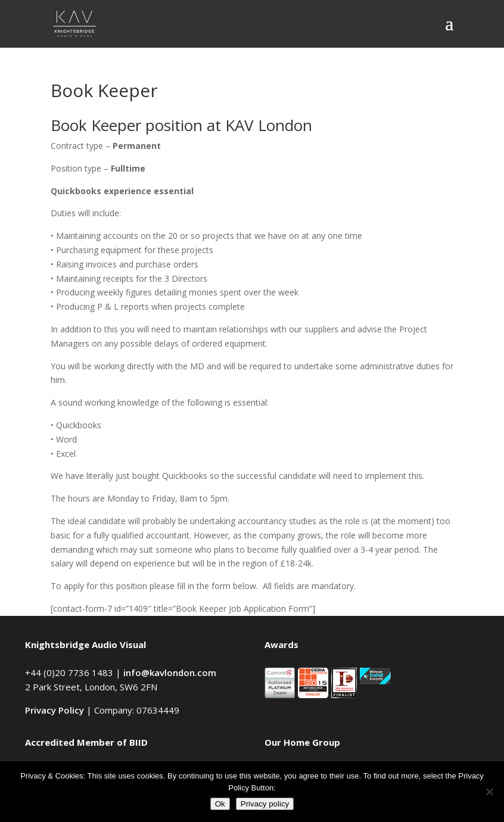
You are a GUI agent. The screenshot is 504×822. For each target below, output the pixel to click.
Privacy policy (265, 804)
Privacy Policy (55, 710)
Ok (220, 804)
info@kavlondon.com (170, 672)
